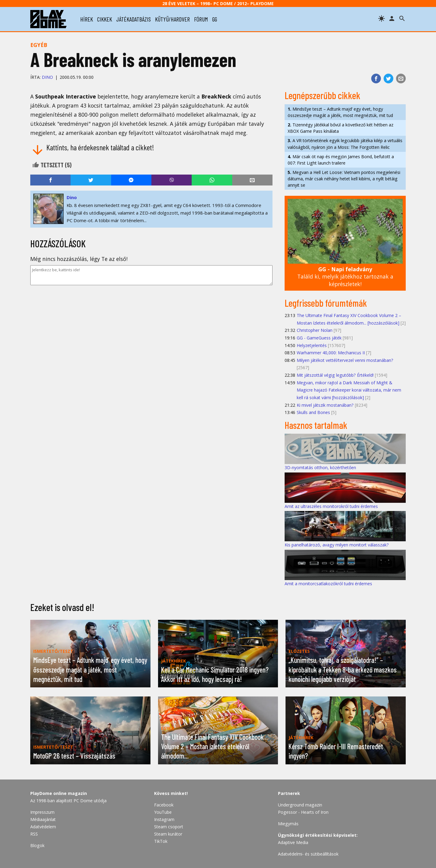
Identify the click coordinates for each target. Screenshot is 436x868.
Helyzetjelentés (312, 345)
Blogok (37, 845)
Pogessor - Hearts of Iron (303, 812)
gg (215, 19)
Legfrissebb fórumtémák (326, 303)
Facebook (164, 805)
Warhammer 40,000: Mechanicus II (331, 353)
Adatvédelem (43, 827)
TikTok (161, 841)
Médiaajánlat (43, 819)
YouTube (163, 812)
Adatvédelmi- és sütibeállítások (308, 854)
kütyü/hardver (172, 19)
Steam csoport (169, 827)
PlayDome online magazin (59, 793)
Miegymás (288, 824)
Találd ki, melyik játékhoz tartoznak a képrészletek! (345, 277)
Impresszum (42, 812)
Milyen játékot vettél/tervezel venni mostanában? (345, 360)
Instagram (164, 819)
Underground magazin (300, 805)
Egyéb (39, 45)
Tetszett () (52, 165)
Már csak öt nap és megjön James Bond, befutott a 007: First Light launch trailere (341, 160)
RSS (34, 834)
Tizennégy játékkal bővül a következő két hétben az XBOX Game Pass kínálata (340, 128)
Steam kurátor (168, 834)
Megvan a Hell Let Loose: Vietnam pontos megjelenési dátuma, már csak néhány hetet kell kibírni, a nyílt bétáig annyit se (344, 179)
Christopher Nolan (315, 330)
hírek (87, 19)
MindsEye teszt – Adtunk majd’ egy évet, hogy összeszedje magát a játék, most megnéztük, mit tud (340, 112)
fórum (201, 19)
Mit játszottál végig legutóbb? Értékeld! (335, 375)
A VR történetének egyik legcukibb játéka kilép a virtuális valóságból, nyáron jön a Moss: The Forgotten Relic (345, 144)
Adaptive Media (293, 842)
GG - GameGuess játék (319, 338)
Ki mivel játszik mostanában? (325, 405)
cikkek (105, 19)
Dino (47, 77)
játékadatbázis (134, 19)
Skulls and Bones (313, 412)
